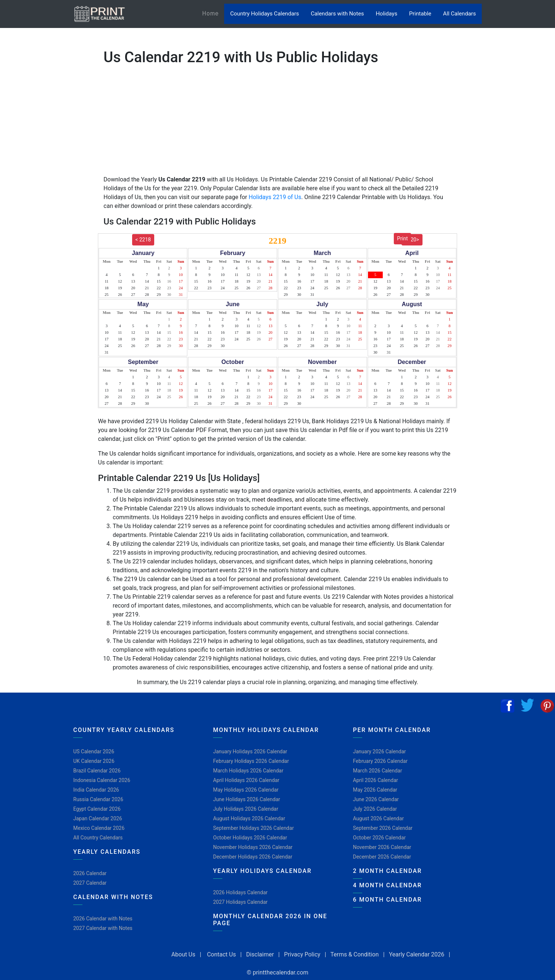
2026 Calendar (90, 873)
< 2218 (143, 240)
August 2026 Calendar (378, 818)
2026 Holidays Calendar (240, 892)
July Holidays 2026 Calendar (246, 809)
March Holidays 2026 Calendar (248, 771)
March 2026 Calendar (377, 771)
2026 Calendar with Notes (103, 919)
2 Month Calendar (387, 871)
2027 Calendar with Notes (103, 928)
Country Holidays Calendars (264, 14)
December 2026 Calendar (382, 857)
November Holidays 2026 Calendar (253, 847)
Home (213, 13)
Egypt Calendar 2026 (97, 809)
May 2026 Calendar (375, 790)
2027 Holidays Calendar (240, 902)
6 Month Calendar (387, 900)
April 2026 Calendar (376, 780)
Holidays (387, 14)
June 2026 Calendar (376, 799)
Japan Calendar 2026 (98, 818)
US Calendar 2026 (94, 751)
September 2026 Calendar (383, 828)
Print (402, 238)
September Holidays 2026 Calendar (253, 828)
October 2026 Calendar (379, 838)
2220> (412, 240)
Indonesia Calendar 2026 (102, 780)
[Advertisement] (42, 230)
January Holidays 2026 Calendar (250, 751)
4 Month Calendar (387, 885)
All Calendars (459, 14)
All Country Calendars (98, 838)
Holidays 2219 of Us (275, 197)
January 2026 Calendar (379, 751)
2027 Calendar (90, 883)
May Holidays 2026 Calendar (246, 790)
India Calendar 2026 (96, 790)
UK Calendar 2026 (94, 761)
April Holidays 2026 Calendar (246, 780)
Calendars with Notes (337, 14)
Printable (420, 14)
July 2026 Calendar (375, 809)
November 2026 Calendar (382, 847)
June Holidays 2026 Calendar (247, 799)
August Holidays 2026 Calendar (249, 818)
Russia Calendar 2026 (98, 799)
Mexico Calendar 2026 (99, 828)
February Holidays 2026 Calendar (251, 761)
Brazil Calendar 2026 (97, 771)
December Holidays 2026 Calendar (253, 857)
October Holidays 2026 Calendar (250, 838)
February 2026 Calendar (380, 761)
